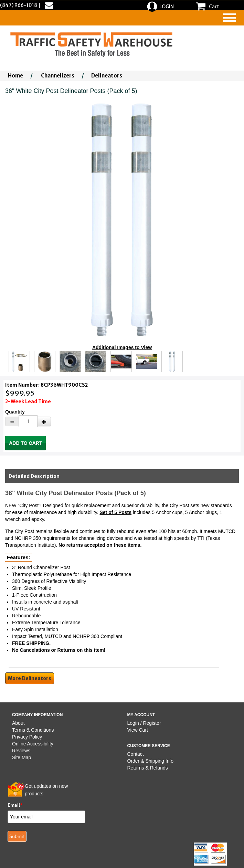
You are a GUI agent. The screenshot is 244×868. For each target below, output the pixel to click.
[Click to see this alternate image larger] (19, 362)
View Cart (138, 730)
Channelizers (58, 76)
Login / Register (144, 723)
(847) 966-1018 (19, 5)
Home (15, 76)
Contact (136, 754)
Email (15, 805)
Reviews (21, 751)
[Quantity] (28, 421)
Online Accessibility (33, 744)
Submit (17, 836)
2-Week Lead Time (28, 401)
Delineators (107, 76)
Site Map (22, 757)
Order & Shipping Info (151, 761)
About (18, 723)
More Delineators (30, 678)
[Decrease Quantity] (12, 421)
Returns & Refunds (148, 768)
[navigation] (229, 18)
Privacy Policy (27, 737)
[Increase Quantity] (44, 421)
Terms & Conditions (33, 730)
